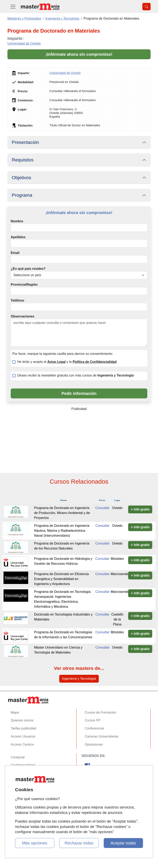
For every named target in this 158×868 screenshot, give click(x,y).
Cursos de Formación (100, 712)
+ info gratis (140, 509)
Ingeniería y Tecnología (79, 679)
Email (15, 253)
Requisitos (23, 160)
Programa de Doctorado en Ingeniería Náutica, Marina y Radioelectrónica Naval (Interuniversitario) (62, 531)
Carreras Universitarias (102, 736)
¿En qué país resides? (28, 269)
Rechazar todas (79, 843)
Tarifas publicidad (23, 728)
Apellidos (18, 237)
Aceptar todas (123, 843)
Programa (22, 195)
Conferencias (94, 728)
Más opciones (35, 843)
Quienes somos (22, 720)
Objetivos (21, 178)
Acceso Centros (22, 744)
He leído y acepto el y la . (67, 362)
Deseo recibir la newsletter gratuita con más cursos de (76, 375)
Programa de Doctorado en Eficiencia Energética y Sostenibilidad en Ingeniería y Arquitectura (62, 579)
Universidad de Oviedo (24, 43)
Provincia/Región (24, 285)
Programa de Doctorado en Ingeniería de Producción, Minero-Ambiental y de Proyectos (62, 513)
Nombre (17, 221)
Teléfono (17, 300)
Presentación (25, 142)
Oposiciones (94, 744)
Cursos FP (93, 720)
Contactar (18, 757)
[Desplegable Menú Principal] (13, 7)
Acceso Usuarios (23, 736)
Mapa (15, 712)
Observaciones (23, 316)
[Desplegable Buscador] (146, 7)
